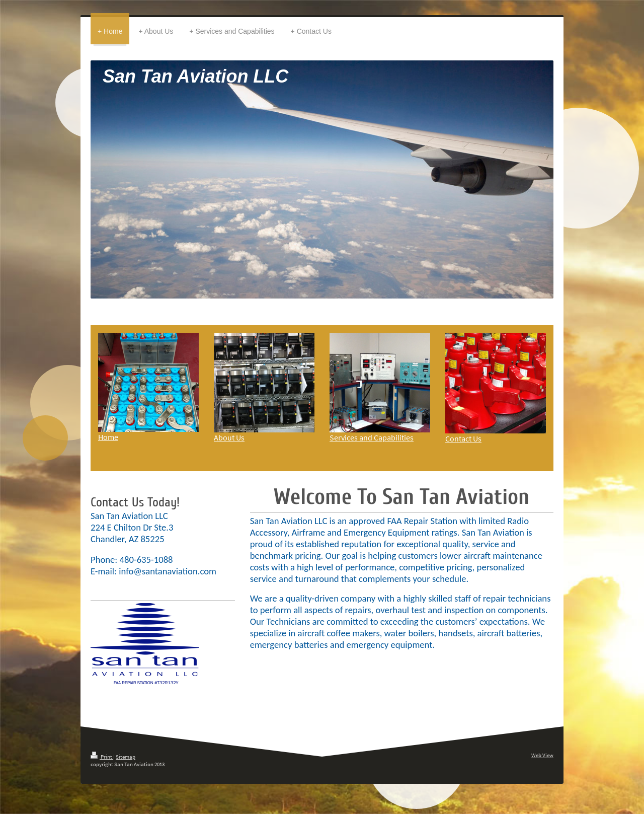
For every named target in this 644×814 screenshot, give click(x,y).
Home (108, 437)
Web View (542, 755)
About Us (229, 437)
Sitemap (126, 757)
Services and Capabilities (372, 437)
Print (102, 757)
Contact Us (463, 438)
